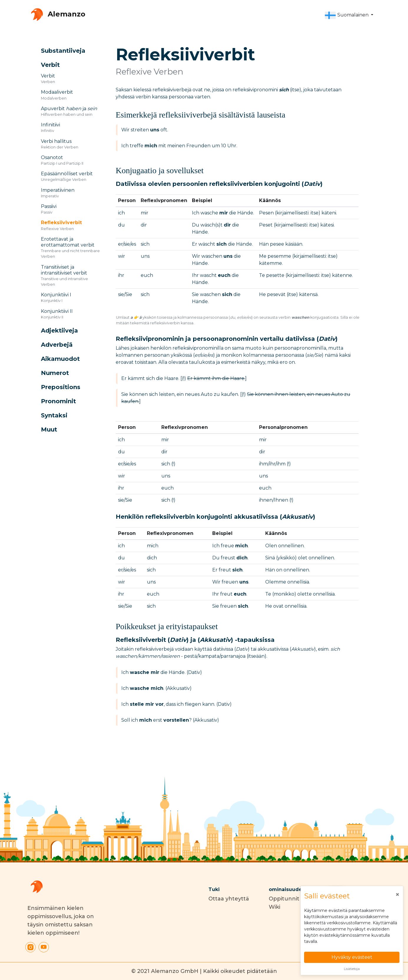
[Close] (397, 895)
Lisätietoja (352, 969)
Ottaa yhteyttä (229, 899)
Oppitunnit (284, 899)
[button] (349, 15)
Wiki (275, 907)
